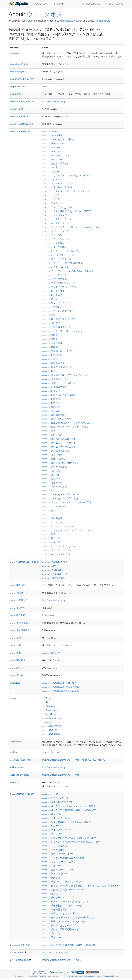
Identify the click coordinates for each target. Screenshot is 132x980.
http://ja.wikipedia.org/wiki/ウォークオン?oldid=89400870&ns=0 (74, 760)
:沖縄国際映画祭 (54, 415)
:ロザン (50, 299)
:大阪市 (50, 335)
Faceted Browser (92, 4)
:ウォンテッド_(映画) (57, 207)
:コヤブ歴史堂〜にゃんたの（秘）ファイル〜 (69, 838)
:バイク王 (51, 542)
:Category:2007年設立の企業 (61, 494)
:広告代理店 (52, 355)
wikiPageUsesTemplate (25, 562)
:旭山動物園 (52, 518)
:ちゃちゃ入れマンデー (58, 183)
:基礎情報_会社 (55, 574)
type (13, 698)
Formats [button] (60, 4)
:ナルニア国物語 (54, 247)
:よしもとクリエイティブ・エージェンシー (68, 530)
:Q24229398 (52, 726)
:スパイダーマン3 (55, 231)
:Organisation (50, 710)
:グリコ (50, 510)
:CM (48, 514)
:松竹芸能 (51, 403)
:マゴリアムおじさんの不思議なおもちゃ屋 (68, 271)
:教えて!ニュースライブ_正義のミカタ (65, 901)
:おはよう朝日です (56, 163)
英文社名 (18, 660)
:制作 (49, 534)
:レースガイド (53, 295)
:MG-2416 (51, 147)
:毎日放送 (51, 411)
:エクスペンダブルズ (57, 215)
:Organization (52, 718)
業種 (15, 638)
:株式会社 (51, 407)
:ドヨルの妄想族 (54, 846)
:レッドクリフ (53, 291)
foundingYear (18, 71)
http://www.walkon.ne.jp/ (54, 101)
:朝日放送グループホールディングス (64, 375)
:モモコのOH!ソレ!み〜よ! (59, 283)
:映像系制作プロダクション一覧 (62, 905)
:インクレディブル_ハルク (60, 546)
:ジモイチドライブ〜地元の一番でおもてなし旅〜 (71, 227)
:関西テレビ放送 (54, 486)
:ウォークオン (56, 952)
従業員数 (18, 615)
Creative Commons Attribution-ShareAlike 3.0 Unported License (93, 976)
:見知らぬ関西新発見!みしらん (61, 463)
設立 (15, 668)
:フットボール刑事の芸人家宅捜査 (63, 858)
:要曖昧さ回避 (54, 578)
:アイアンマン (53, 203)
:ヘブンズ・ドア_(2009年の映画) (63, 263)
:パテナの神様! (54, 850)
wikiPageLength (20, 116)
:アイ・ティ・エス (56, 818)
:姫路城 (50, 347)
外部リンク (19, 600)
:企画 (49, 315)
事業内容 (18, 585)
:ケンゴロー (52, 834)
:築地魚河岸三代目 (56, 451)
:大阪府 (50, 339)
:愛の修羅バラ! (54, 363)
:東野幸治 (51, 399)
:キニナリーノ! (54, 223)
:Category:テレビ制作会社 (59, 139)
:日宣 (49, 371)
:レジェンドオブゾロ (57, 554)
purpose (16, 94)
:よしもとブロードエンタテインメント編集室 (69, 806)
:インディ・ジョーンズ (58, 526)
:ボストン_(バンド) (56, 267)
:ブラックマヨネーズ (57, 259)
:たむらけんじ (53, 179)
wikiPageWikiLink (20, 131)
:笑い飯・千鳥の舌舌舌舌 (59, 447)
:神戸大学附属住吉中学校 (59, 439)
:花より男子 (52, 455)
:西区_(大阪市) (54, 459)
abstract (16, 53)
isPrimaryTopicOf (20, 775)
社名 (15, 645)
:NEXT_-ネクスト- (55, 155)
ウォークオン (44, 14)
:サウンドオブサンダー (58, 550)
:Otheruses (52, 570)
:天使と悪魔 (52, 343)
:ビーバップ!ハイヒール (58, 255)
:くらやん (51, 171)
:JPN (49, 566)
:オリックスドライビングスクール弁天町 (67, 502)
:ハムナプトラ (53, 522)
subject (15, 683)
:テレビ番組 (52, 235)
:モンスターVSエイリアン (59, 287)
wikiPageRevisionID (22, 124)
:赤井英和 (51, 475)
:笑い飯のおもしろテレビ (59, 443)
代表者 (17, 593)
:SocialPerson (50, 714)
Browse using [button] (41, 4)
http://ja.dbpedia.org (65, 21)
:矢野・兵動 (52, 435)
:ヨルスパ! (51, 866)
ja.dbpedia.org (103, 21)
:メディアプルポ (54, 279)
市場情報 (18, 608)
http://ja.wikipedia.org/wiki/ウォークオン (62, 775)
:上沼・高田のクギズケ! (58, 311)
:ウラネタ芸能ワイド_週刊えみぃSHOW (66, 211)
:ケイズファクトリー (57, 830)
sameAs (18, 952)
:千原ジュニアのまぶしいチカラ (62, 331)
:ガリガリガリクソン (57, 219)
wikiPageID (17, 109)
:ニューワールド (54, 506)
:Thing (47, 698)
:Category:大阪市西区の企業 (60, 498)
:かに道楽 (51, 167)
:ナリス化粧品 (53, 243)
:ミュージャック (54, 275)
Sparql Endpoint (115, 4)
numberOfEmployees (22, 79)
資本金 (17, 675)
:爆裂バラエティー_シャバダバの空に (65, 427)
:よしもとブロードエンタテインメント (66, 191)
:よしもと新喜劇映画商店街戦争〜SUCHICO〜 (70, 810)
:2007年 (50, 131)
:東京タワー (52, 391)
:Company (49, 706)
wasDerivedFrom (20, 760)
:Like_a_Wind (53, 143)
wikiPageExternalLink (22, 101)
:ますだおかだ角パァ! (57, 187)
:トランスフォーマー (57, 239)
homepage (17, 767)
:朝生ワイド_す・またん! (59, 383)
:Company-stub (54, 562)
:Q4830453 (51, 734)
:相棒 (49, 431)
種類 (15, 653)
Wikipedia (43, 976)
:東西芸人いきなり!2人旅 (59, 395)
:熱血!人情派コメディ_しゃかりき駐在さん (68, 423)
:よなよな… (52, 195)
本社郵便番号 (20, 630)
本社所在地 (19, 623)
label (14, 752)
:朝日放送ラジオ (54, 379)
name (14, 782)
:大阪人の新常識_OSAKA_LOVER (63, 890)
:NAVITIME (52, 151)
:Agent (47, 702)
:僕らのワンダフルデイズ (59, 319)
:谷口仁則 (51, 471)
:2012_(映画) (53, 135)
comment (16, 742)
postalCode (17, 86)
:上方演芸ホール (54, 307)
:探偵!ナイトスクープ (57, 367)
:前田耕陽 (51, 878)
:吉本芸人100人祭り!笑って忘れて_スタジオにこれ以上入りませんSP (81, 886)
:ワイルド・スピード (57, 303)
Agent (30, 21)
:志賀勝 (50, 359)
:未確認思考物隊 (54, 387)
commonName (19, 64)
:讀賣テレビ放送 (54, 467)
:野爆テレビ (52, 483)
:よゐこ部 (51, 199)
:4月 (48, 490)
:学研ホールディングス (58, 351)
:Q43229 (50, 730)
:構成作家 (51, 538)
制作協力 (20, 945)
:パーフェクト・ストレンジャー (62, 251)
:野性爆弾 (51, 479)
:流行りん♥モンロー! (57, 419)
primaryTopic (20, 960)
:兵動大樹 (51, 323)
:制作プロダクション (57, 327)
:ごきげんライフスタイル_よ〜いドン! (65, 175)
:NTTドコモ (52, 159)
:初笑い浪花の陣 (54, 874)
